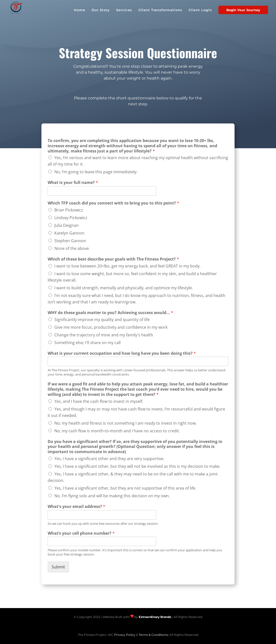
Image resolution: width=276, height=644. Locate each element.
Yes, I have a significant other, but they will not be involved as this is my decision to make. (137, 466)
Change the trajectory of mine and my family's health (104, 335)
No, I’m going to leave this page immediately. (96, 172)
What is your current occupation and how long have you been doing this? (122, 353)
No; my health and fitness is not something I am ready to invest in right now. (125, 423)
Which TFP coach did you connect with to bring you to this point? (113, 203)
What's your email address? (76, 507)
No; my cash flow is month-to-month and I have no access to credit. (117, 431)
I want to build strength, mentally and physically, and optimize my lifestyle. (124, 288)
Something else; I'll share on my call (87, 343)
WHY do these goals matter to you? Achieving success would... (110, 313)
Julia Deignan (67, 225)
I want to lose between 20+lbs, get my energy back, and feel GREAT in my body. (127, 266)
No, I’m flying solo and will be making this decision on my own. (112, 496)
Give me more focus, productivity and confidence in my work (111, 327)
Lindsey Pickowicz (71, 218)
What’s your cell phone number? (81, 533)
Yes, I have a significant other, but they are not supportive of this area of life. (125, 488)
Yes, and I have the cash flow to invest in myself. (99, 401)
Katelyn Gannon (69, 233)
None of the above (72, 248)
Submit (58, 567)
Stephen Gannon (70, 241)
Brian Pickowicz (69, 210)
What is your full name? (73, 183)
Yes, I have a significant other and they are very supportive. (109, 459)
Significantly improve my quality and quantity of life (102, 320)
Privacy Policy (125, 635)
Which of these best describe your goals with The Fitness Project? (113, 259)
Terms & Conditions (153, 635)
